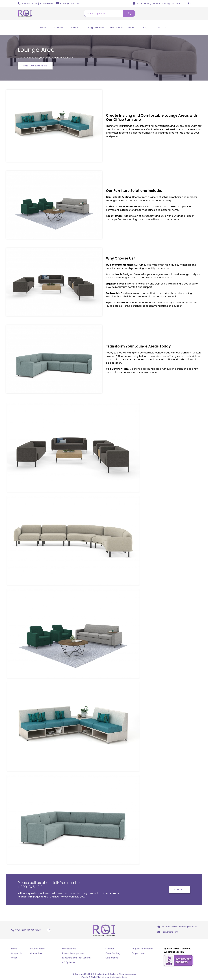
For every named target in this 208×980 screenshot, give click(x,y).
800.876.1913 (46, 4)
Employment (139, 953)
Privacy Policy (37, 949)
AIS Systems (69, 963)
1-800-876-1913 (31, 887)
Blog (145, 28)
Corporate (58, 28)
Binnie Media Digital (118, 977)
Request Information (143, 949)
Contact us (159, 28)
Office (75, 28)
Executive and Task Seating (76, 958)
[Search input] (104, 13)
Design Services (96, 28)
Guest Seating (113, 953)
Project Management (73, 953)
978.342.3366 (30, 4)
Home (43, 28)
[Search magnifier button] (129, 13)
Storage (110, 949)
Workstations (69, 949)
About (131, 28)
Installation (116, 28)
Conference (112, 958)
